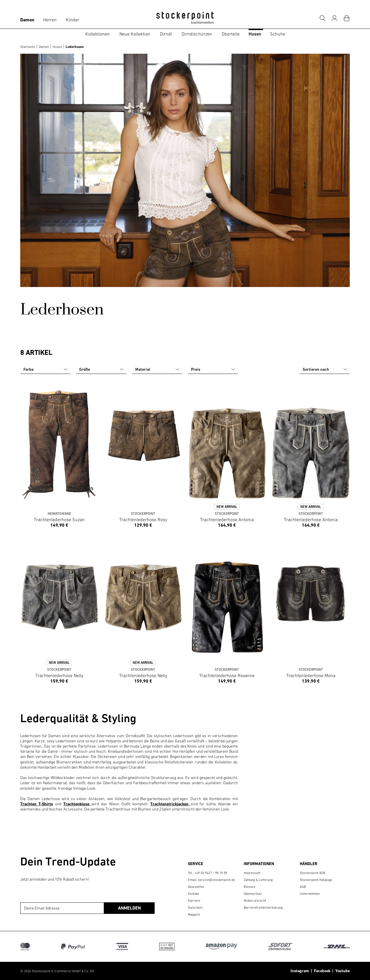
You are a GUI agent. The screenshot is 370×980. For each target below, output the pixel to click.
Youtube (342, 971)
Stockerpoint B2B (312, 873)
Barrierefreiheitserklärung (263, 908)
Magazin (194, 914)
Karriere (194, 901)
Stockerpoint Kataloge (316, 880)
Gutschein (195, 908)
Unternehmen (310, 894)
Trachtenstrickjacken (170, 804)
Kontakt (194, 894)
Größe (101, 369)
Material (158, 369)
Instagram (300, 971)
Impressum (252, 873)
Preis (213, 369)
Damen (27, 20)
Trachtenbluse (77, 804)
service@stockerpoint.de (217, 880)
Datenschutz (253, 894)
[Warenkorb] (347, 18)
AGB (303, 887)
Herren (50, 20)
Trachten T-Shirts (37, 804)
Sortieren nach (326, 369)
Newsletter (196, 887)
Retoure (249, 887)
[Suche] (322, 18)
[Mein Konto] (334, 18)
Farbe (46, 369)
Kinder (73, 20)
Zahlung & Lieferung (258, 880)
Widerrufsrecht (255, 901)
